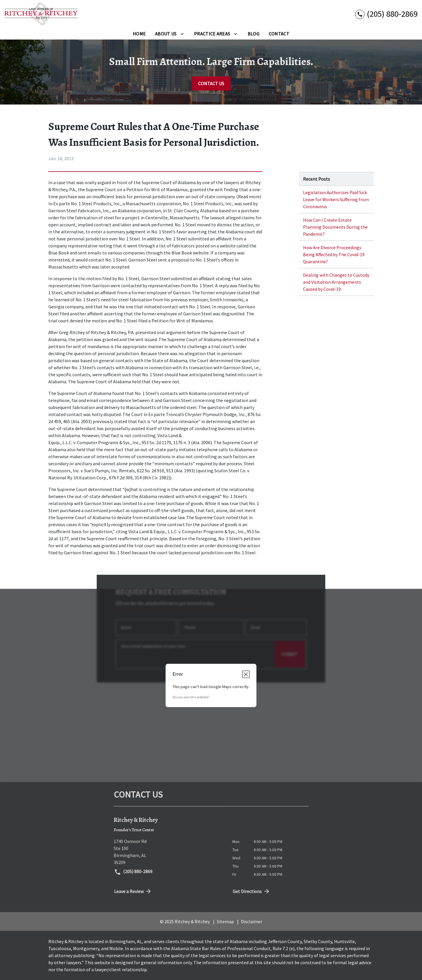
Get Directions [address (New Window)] (251, 891)
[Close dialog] (246, 674)
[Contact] (279, 34)
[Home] (139, 34)
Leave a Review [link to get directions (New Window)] (133, 891)
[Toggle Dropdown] (182, 34)
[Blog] (253, 34)
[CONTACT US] (211, 83)
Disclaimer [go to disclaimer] (252, 921)
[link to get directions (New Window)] (169, 852)
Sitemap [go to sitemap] (225, 921)
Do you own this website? (191, 697)
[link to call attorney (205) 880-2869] (386, 14)
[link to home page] (41, 14)
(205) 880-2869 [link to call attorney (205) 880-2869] (133, 872)
